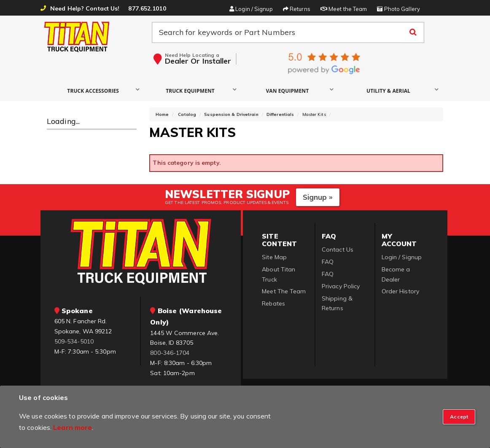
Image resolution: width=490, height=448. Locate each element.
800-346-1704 (170, 353)
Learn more (73, 427)
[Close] (459, 417)
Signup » (318, 197)
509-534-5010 (74, 341)
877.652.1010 (147, 8)
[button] (95, 90)
